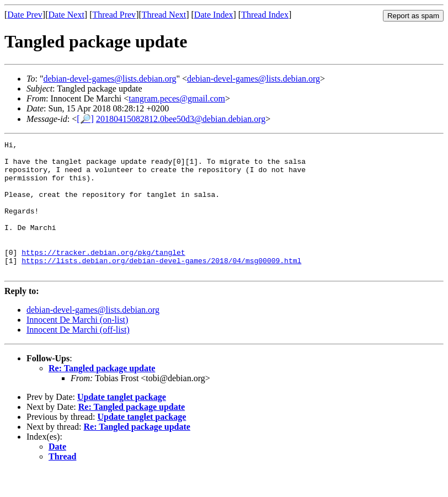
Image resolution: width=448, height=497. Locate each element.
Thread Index (265, 15)
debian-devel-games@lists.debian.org (110, 79)
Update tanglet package (122, 423)
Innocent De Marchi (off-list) (78, 356)
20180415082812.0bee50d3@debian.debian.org (181, 119)
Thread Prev (114, 15)
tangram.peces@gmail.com (177, 98)
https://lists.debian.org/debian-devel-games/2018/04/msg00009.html (161, 285)
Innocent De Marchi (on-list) (77, 346)
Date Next (66, 15)
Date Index (214, 15)
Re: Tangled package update (102, 395)
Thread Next (164, 15)
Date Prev (25, 15)
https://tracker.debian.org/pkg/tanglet (103, 275)
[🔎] (85, 119)
